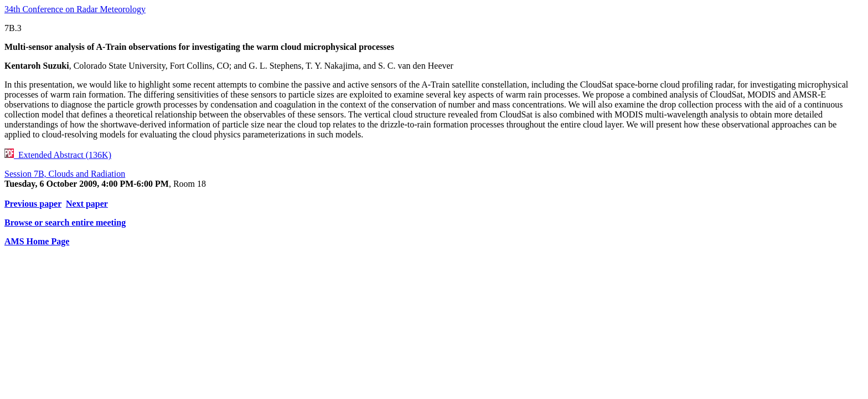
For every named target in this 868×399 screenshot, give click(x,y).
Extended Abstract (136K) (58, 155)
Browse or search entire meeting (65, 222)
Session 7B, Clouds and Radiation (65, 174)
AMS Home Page (37, 241)
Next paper (87, 204)
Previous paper (33, 204)
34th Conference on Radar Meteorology (75, 9)
